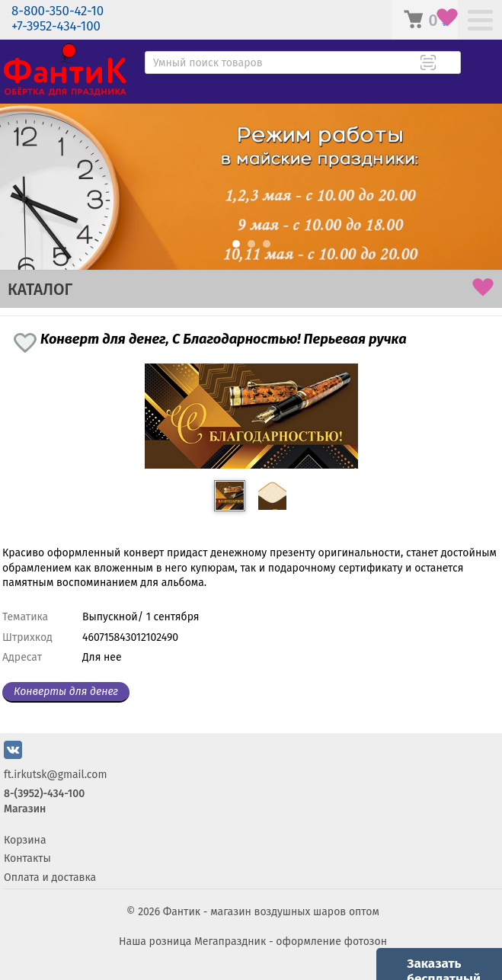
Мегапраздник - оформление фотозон (291, 942)
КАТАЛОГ (40, 290)
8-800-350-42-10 (58, 11)
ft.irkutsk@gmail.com (55, 775)
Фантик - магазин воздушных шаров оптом (271, 912)
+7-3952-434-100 (56, 26)
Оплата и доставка (50, 878)
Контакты (27, 858)
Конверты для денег (66, 692)
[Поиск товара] (448, 64)
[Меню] (480, 22)
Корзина (25, 840)
